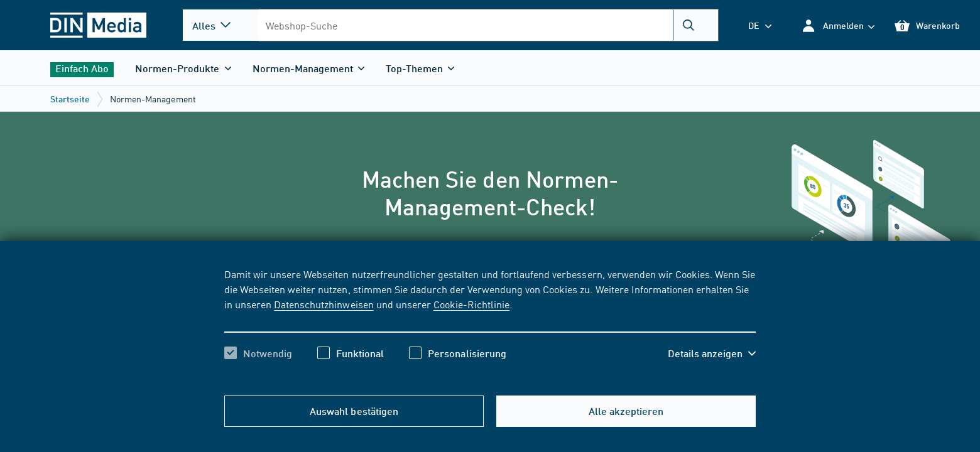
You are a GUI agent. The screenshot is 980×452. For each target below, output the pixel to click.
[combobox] (488, 25)
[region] (490, 325)
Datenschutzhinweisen (324, 304)
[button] (838, 25)
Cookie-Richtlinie (471, 304)
